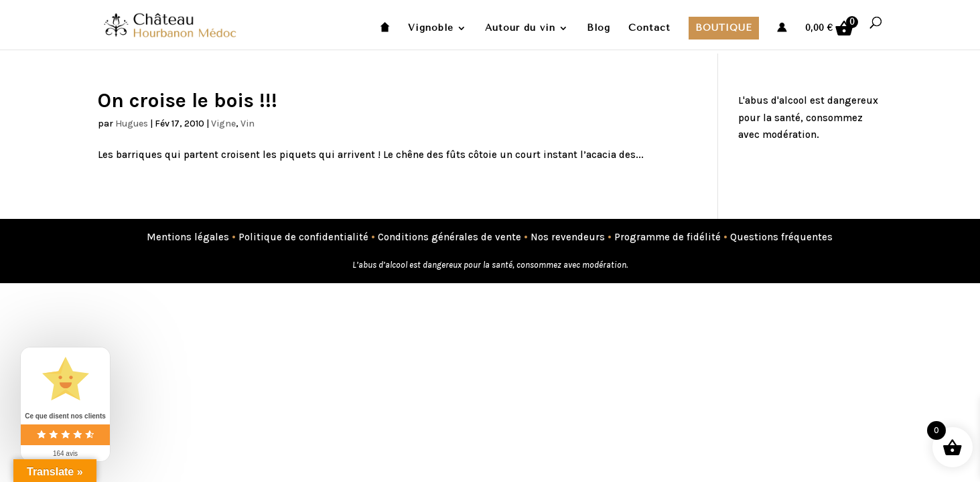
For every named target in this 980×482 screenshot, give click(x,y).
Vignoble (431, 28)
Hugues (132, 124)
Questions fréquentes (781, 237)
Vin (248, 124)
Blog (599, 28)
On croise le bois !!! (188, 100)
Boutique (724, 28)
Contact (649, 28)
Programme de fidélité (668, 237)
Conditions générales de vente (449, 237)
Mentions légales (188, 237)
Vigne (223, 124)
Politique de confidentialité (303, 237)
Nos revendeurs (568, 237)
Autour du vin (520, 28)
